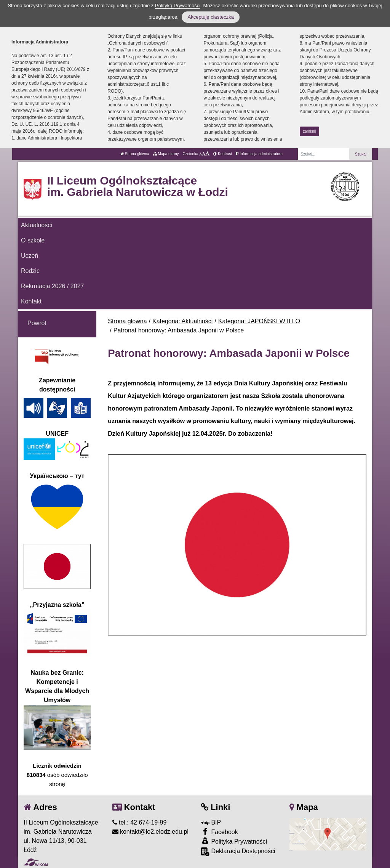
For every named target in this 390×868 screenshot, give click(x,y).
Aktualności (37, 225)
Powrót (37, 323)
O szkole (33, 240)
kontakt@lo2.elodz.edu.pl (150, 832)
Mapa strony (166, 154)
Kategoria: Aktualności (182, 321)
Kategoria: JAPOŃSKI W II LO (259, 321)
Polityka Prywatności (234, 841)
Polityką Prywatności (178, 6)
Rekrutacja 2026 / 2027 (52, 286)
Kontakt (31, 301)
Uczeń (30, 256)
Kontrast (223, 154)
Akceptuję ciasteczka (210, 17)
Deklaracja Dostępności (238, 852)
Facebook (219, 832)
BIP (211, 822)
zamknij (309, 131)
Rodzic (30, 271)
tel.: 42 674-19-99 (140, 822)
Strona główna (135, 154)
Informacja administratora (259, 154)
